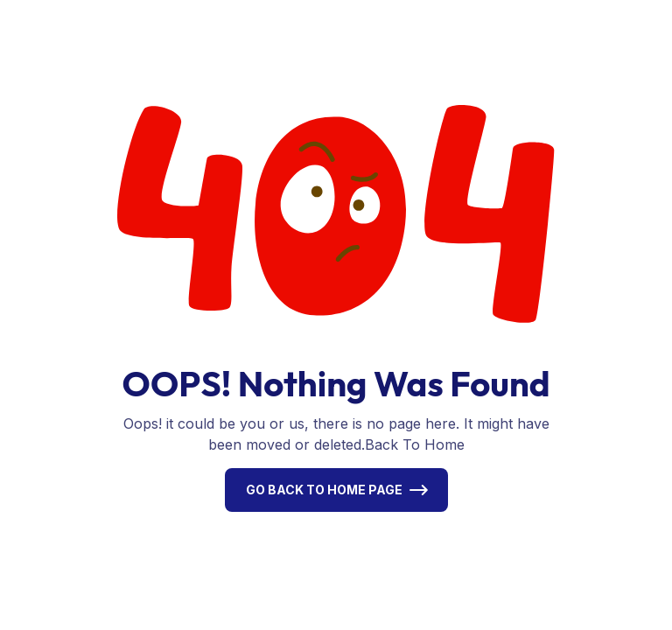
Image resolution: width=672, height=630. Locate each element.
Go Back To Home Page (324, 490)
